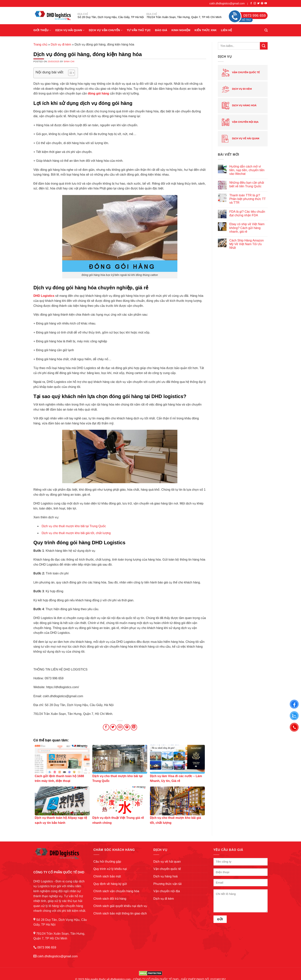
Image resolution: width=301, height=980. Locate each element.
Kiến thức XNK (205, 30)
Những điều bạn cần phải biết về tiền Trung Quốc (247, 184)
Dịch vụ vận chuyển (106, 30)
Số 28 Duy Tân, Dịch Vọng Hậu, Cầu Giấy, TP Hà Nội (111, 17)
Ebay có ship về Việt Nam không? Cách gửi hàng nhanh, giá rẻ (247, 228)
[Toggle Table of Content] (70, 73)
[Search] (266, 30)
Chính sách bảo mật (107, 876)
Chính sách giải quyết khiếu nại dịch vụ (120, 906)
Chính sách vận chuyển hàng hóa (116, 891)
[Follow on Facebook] (251, 3)
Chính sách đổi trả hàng (110, 899)
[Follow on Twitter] (258, 3)
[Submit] (264, 46)
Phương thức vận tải (167, 884)
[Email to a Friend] (120, 727)
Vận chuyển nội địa (240, 122)
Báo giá (161, 30)
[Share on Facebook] (106, 727)
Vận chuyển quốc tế (241, 73)
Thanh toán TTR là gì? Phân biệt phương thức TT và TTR (248, 199)
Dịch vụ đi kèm (61, 44)
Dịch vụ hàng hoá (239, 106)
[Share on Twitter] (113, 727)
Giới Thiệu (42, 30)
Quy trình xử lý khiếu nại (110, 869)
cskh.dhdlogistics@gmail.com (227, 3)
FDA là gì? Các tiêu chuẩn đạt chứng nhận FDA (247, 213)
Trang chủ (40, 44)
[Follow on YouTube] (266, 3)
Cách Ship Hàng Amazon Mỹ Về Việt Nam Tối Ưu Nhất (247, 244)
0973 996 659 (47, 947)
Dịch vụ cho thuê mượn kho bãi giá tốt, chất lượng (76, 533)
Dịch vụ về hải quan (241, 139)
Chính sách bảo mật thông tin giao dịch (120, 913)
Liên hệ (226, 30)
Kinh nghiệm (181, 30)
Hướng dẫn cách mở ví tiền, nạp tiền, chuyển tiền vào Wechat (247, 170)
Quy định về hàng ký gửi (110, 884)
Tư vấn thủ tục (139, 30)
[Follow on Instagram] (255, 3)
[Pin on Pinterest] (127, 727)
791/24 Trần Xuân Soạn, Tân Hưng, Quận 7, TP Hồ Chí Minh (184, 17)
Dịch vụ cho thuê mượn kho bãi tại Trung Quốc (74, 526)
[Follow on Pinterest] (262, 3)
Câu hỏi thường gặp (107, 862)
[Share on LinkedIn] (134, 727)
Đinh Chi (69, 61)
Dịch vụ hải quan (70, 30)
